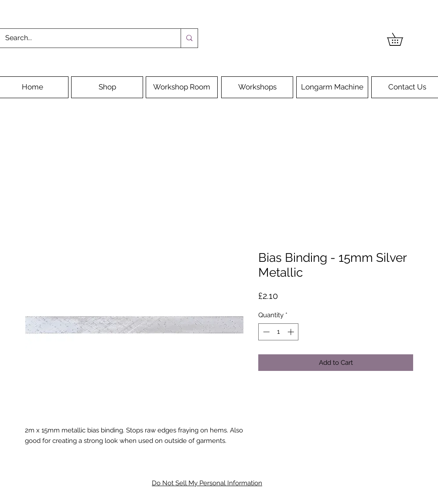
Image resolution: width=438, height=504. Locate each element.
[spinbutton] (279, 332)
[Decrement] (265, 332)
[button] (401, 39)
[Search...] (84, 38)
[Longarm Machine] (332, 87)
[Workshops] (257, 87)
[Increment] (292, 332)
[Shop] (107, 87)
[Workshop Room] (182, 87)
